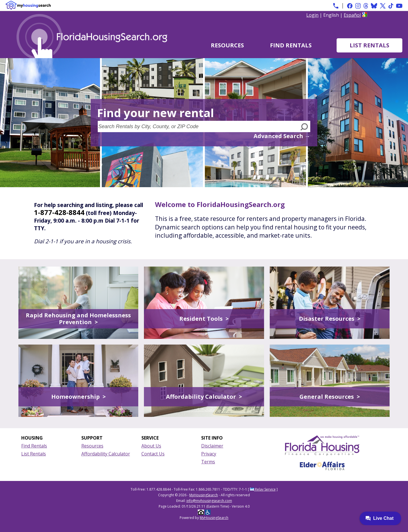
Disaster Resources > (330, 319)
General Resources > (330, 397)
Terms (208, 462)
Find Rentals (291, 45)
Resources (227, 45)
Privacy (209, 454)
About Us (151, 446)
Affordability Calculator (106, 454)
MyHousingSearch (204, 495)
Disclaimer (212, 446)
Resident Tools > (204, 319)
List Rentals (369, 45)
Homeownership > (78, 397)
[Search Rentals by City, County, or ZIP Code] (198, 126)
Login (312, 15)
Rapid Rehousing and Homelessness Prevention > (78, 319)
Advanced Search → (282, 136)
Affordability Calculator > (204, 397)
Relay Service (263, 489)
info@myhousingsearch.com (209, 501)
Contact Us (153, 454)
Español (352, 15)
